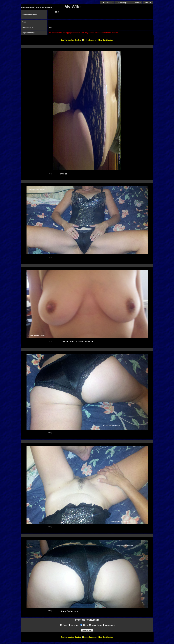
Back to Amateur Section (71, 40)
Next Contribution (106, 40)
